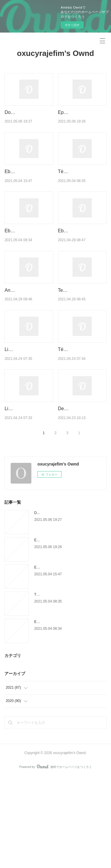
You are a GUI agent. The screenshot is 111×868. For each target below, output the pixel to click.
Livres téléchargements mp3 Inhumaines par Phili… (28, 418)
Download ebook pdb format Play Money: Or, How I (29, 120)
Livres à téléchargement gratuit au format (28, 492)
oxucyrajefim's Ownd (55, 53)
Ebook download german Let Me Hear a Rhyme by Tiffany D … (28, 194)
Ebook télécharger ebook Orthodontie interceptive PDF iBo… (28, 269)
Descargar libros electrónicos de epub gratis (80, 492)
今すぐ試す (72, 25)
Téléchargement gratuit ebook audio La (65, 685)
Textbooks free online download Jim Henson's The (80, 343)
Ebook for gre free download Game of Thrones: (78, 269)
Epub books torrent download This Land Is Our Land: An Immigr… (82, 120)
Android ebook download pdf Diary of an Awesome (27, 343)
